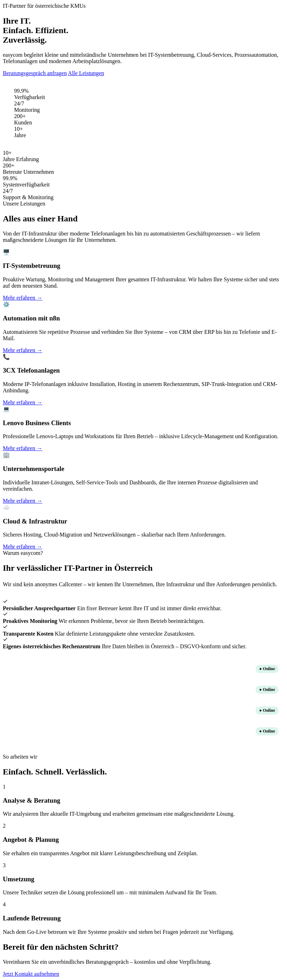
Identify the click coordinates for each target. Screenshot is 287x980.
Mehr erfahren (23, 298)
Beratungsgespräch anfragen (35, 73)
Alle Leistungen (86, 73)
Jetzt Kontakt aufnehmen (31, 974)
